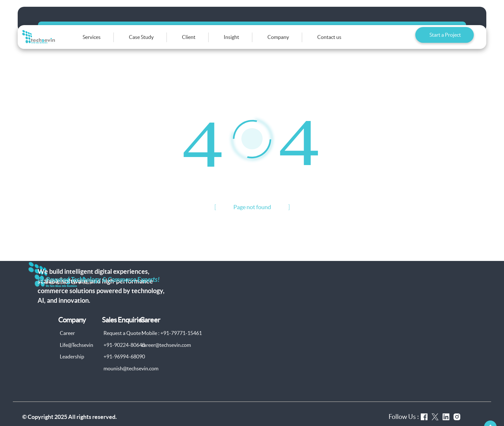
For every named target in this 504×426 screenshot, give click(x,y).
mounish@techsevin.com (131, 377)
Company (295, 42)
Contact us (346, 42)
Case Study (158, 42)
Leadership (72, 365)
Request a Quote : (123, 342)
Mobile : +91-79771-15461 (172, 342)
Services (108, 42)
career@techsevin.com (166, 353)
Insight (248, 42)
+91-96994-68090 (124, 365)
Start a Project (445, 41)
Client (205, 42)
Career (67, 342)
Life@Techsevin (76, 353)
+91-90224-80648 (124, 353)
